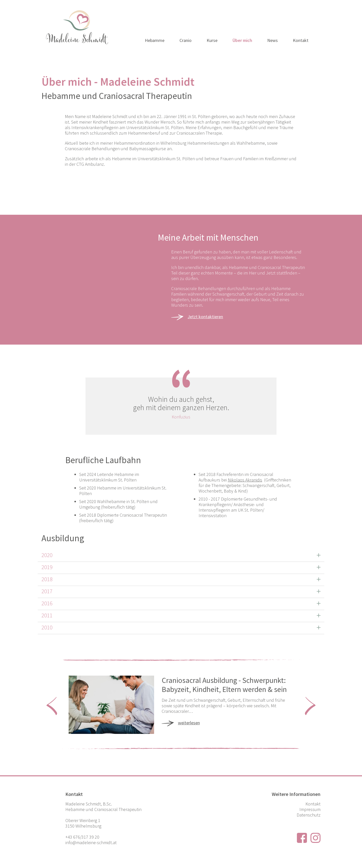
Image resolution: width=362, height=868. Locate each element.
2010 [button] (47, 627)
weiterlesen (189, 722)
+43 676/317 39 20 (82, 837)
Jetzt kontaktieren (205, 317)
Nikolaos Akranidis (245, 480)
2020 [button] (47, 555)
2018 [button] (47, 579)
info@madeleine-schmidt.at (91, 843)
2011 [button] (47, 615)
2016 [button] (47, 603)
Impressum (310, 809)
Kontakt (313, 804)
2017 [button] (47, 591)
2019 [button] (47, 567)
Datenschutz (309, 815)
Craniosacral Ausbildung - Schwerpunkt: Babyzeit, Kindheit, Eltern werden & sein (224, 685)
